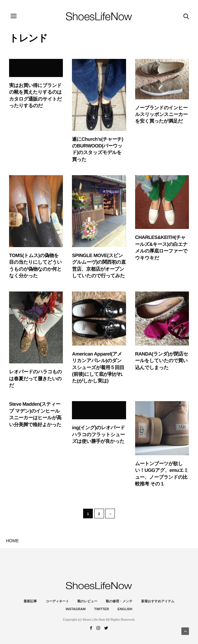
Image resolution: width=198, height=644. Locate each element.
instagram (76, 609)
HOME (12, 541)
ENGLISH (125, 609)
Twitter (102, 609)
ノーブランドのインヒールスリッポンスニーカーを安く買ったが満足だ (161, 115)
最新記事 (30, 601)
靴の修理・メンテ (119, 601)
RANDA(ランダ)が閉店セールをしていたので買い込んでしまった (162, 361)
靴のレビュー (87, 601)
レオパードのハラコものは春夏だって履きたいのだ (35, 379)
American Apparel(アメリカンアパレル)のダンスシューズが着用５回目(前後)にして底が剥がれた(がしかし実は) (98, 368)
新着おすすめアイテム (158, 601)
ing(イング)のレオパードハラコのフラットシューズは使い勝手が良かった (98, 435)
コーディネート (57, 601)
